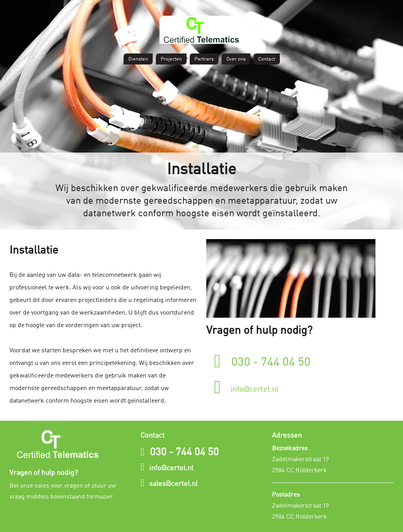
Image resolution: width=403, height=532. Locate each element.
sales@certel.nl (173, 484)
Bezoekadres (290, 449)
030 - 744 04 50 (262, 361)
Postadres (286, 495)
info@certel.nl (246, 387)
